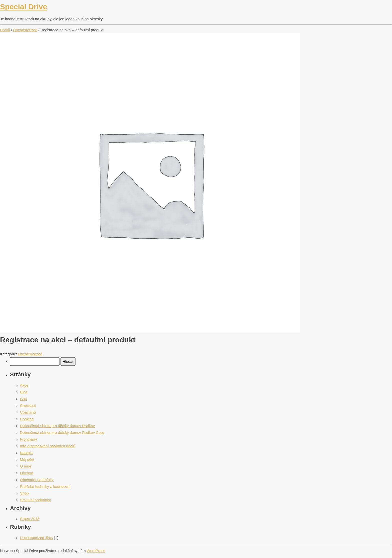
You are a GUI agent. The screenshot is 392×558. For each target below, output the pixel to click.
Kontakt (26, 453)
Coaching (28, 412)
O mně (26, 466)
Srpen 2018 (30, 519)
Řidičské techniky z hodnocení (45, 486)
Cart (23, 399)
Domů (5, 30)
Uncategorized (25, 30)
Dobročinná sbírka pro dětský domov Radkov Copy (62, 432)
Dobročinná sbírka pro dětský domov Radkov (57, 426)
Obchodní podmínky (37, 480)
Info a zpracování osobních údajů (48, 446)
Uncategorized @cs (36, 538)
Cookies (27, 419)
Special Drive (23, 7)
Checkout (28, 405)
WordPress (96, 551)
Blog (24, 392)
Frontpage (28, 439)
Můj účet (27, 459)
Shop (24, 493)
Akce (24, 385)
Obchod (27, 473)
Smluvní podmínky (35, 500)
